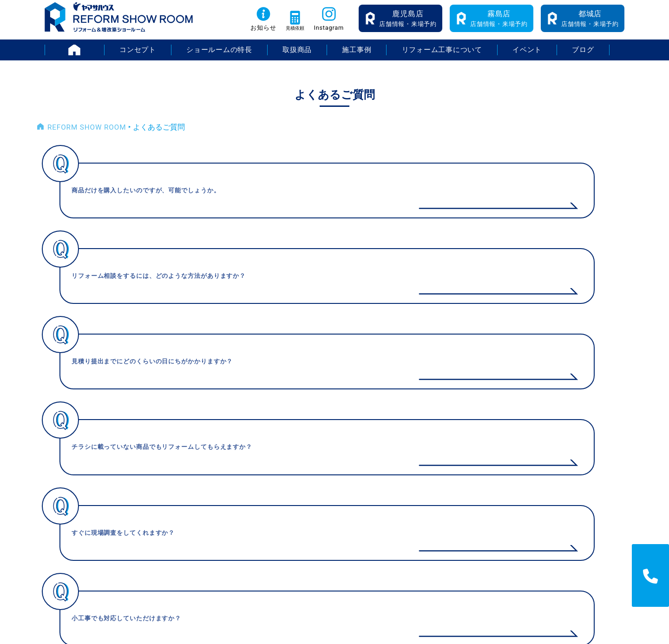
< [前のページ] (279, 369)
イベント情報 (473, 452)
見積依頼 (290, 33)
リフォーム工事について (442, 56)
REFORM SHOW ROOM (85, 133)
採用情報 (585, 452)
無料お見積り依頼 (480, 514)
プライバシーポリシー (607, 467)
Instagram (330, 33)
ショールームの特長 (219, 56)
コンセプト (137, 56)
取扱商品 (297, 56)
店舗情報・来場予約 (408, 23)
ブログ (584, 56)
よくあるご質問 (477, 499)
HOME (103, 56)
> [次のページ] (390, 369)
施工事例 (356, 56)
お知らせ (251, 33)
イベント (528, 56)
